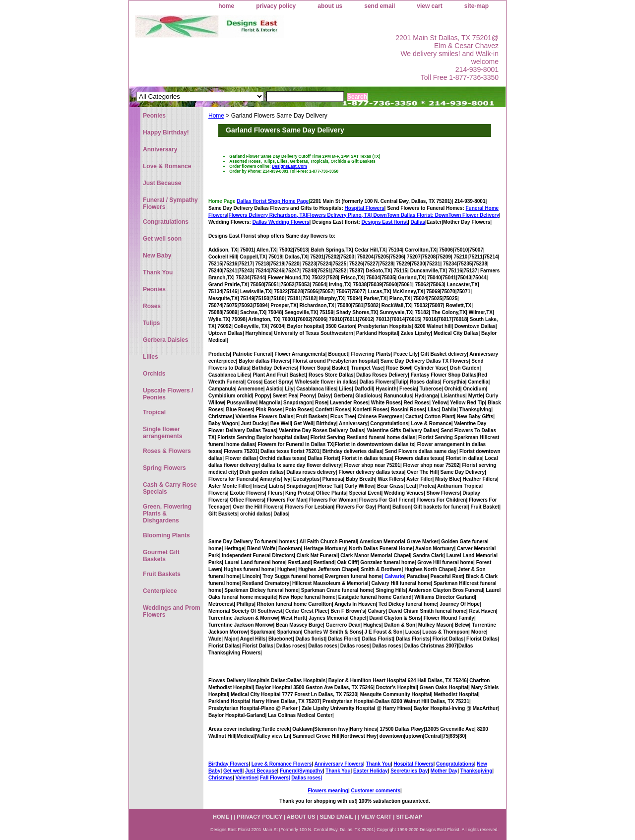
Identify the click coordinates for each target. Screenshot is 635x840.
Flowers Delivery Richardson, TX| (268, 215)
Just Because (261, 771)
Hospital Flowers (365, 208)
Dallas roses (306, 778)
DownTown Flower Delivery (467, 215)
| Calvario (393, 576)
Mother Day (444, 771)
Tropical (154, 412)
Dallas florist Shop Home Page (273, 201)
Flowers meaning (328, 791)
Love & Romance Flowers (282, 764)
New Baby (157, 256)
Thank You (379, 764)
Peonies (154, 116)
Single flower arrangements (162, 433)
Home (216, 116)
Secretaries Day (409, 771)
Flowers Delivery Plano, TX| (371, 215)
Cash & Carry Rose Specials (170, 488)
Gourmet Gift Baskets (161, 556)
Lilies (151, 357)
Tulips (151, 323)
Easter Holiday (370, 771)
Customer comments (375, 791)
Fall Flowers (274, 778)
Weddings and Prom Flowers (172, 611)
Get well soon (162, 239)
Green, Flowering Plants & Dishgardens (167, 514)
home (226, 6)
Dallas (418, 222)
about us (330, 6)
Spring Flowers (164, 468)
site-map (476, 6)
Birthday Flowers (228, 764)
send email (380, 6)
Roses (152, 306)
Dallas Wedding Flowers (281, 222)
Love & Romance (167, 166)
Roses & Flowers (167, 451)
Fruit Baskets (162, 574)
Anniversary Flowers (339, 764)
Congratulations (455, 764)
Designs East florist (385, 222)
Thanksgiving (476, 771)
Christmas (221, 778)
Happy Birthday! (166, 132)
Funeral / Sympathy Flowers (170, 203)
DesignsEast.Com (289, 166)
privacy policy (276, 6)
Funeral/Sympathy (301, 771)
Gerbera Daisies (165, 340)
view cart (429, 6)
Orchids (154, 374)
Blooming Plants (166, 535)
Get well (233, 771)
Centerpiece (160, 591)
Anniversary (160, 149)
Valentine (246, 778)
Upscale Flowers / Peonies (168, 394)
